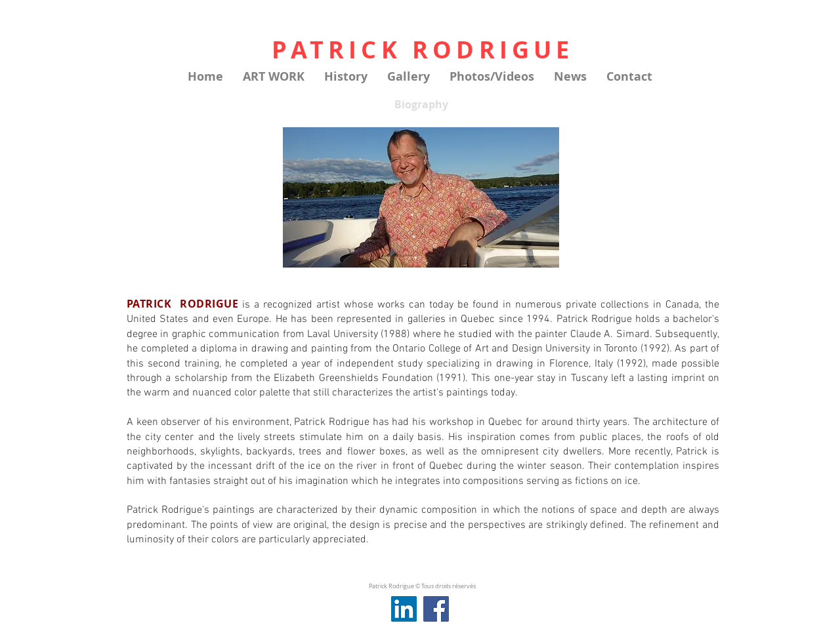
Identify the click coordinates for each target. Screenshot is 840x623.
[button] (274, 77)
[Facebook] (436, 609)
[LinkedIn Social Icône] (404, 609)
